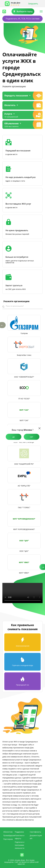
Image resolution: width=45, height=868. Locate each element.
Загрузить (33, 4)
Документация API (36, 837)
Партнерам (8, 839)
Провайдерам (9, 835)
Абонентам (8, 832)
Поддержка (19, 832)
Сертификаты (35, 832)
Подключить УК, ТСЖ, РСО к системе (23, 19)
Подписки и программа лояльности (20, 845)
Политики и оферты (20, 837)
